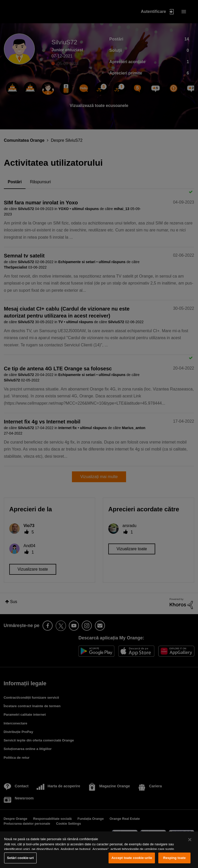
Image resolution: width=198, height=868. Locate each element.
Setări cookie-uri (20, 858)
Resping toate (175, 858)
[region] (99, 850)
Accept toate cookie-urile (132, 858)
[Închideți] (190, 840)
